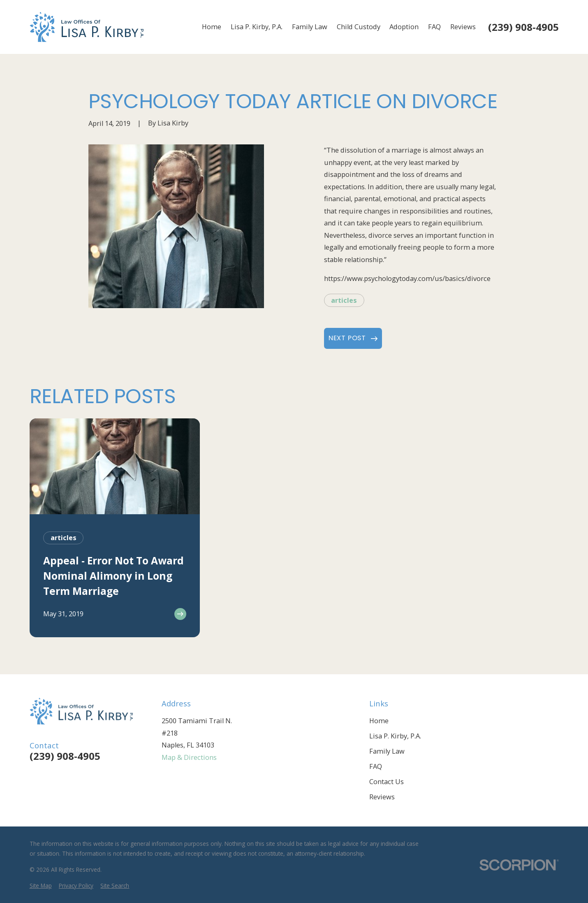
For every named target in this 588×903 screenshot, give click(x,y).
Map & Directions (189, 757)
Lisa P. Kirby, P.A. (395, 736)
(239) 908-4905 (523, 27)
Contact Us (387, 782)
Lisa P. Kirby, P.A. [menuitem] (257, 27)
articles (344, 300)
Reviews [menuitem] (463, 27)
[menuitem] (41, 886)
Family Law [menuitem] (310, 27)
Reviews (382, 797)
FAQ (376, 766)
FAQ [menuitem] (434, 27)
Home (379, 721)
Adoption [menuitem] (404, 27)
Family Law (387, 751)
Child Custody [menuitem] (359, 27)
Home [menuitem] (212, 27)
